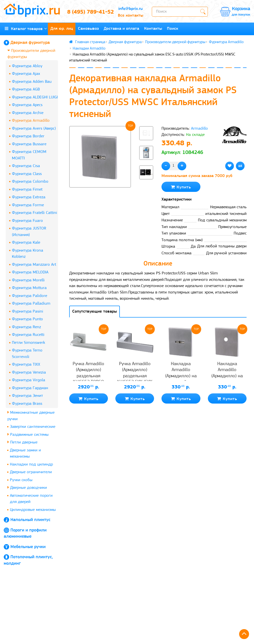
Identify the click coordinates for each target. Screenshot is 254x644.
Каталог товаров (26, 29)
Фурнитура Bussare (29, 144)
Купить (181, 187)
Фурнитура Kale (26, 243)
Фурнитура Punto (27, 319)
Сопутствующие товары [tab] (95, 311)
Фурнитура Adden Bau (32, 82)
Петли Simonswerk (29, 343)
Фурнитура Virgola (29, 380)
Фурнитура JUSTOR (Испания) (29, 232)
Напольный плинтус (30, 520)
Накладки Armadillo (89, 49)
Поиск (173, 29)
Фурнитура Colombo (30, 182)
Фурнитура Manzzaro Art (34, 265)
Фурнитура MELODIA (30, 272)
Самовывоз (88, 29)
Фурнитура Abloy (27, 66)
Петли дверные (22, 442)
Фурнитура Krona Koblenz (28, 254)
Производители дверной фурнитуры (31, 54)
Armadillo (199, 129)
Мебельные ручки (28, 547)
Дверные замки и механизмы (25, 454)
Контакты (153, 29)
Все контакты (130, 15)
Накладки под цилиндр (31, 464)
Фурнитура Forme (28, 205)
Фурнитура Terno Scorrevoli (27, 354)
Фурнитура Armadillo (31, 121)
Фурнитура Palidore (30, 296)
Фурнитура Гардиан (30, 388)
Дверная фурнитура (30, 43)
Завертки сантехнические (33, 427)
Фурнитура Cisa (26, 166)
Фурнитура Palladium (31, 304)
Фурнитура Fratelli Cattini (34, 213)
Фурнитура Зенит (27, 396)
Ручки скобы (21, 480)
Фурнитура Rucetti (28, 335)
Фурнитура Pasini (28, 311)
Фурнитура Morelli (28, 280)
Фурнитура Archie (28, 113)
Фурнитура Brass (27, 404)
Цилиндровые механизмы (33, 510)
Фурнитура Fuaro (27, 221)
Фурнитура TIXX (26, 365)
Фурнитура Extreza (29, 197)
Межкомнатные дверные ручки (31, 416)
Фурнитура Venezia (29, 372)
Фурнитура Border (28, 136)
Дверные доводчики (27, 487)
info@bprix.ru (130, 9)
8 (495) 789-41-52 (88, 12)
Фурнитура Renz (26, 327)
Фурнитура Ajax (26, 74)
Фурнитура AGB (26, 89)
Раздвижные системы (28, 434)
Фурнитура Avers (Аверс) (34, 129)
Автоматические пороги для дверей (31, 499)
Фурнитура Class (27, 174)
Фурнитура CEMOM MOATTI (29, 155)
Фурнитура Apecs (27, 105)
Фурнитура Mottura (29, 288)
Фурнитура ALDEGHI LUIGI (35, 97)
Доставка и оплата (121, 29)
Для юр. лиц (62, 29)
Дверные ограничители (31, 472)
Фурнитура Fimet (27, 190)
